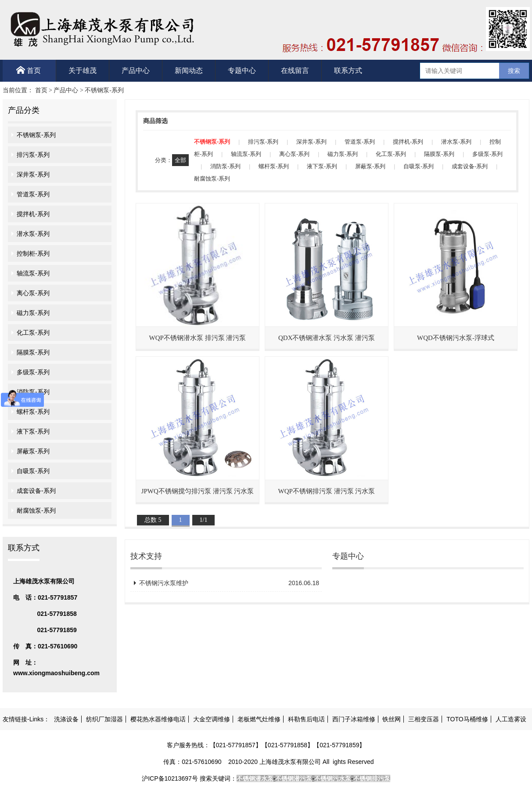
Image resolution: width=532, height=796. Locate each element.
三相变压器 (424, 719)
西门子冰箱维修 (354, 719)
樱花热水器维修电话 (158, 719)
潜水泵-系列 (33, 234)
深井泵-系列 (33, 174)
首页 (29, 70)
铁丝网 (392, 719)
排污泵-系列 (33, 155)
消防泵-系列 (33, 392)
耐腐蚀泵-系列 (36, 510)
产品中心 (136, 71)
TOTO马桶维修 (467, 719)
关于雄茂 (83, 71)
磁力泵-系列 (33, 313)
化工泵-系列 (33, 333)
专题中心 (242, 71)
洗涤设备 (66, 719)
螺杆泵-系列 (33, 412)
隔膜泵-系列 (33, 352)
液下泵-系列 (33, 431)
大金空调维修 (212, 719)
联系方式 (348, 71)
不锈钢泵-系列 (104, 90)
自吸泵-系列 (33, 471)
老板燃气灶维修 (259, 719)
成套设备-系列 (36, 491)
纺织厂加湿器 (104, 719)
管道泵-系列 (33, 194)
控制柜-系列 (33, 253)
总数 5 (153, 520)
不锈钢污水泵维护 (229, 583)
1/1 (204, 520)
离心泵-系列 (33, 293)
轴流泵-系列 (33, 273)
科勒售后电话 (306, 719)
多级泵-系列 (33, 372)
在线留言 (295, 71)
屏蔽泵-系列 (33, 451)
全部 (180, 160)
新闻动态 (189, 71)
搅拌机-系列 (33, 214)
